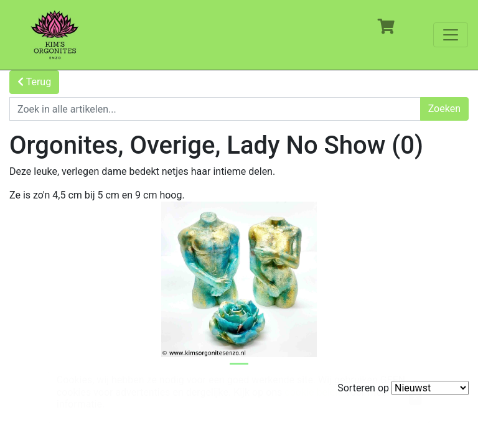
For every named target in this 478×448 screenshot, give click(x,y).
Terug (34, 82)
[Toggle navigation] (451, 35)
